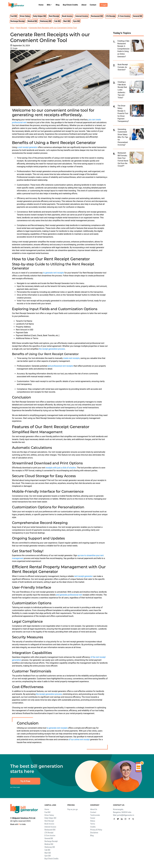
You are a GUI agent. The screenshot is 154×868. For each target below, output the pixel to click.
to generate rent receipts (53, 273)
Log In (104, 5)
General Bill (138, 16)
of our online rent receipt (79, 739)
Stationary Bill (46, 21)
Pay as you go (73, 809)
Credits (93, 827)
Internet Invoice (82, 16)
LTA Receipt (111, 16)
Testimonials (95, 815)
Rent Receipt (54, 16)
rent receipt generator (83, 576)
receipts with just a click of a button (61, 468)
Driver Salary (25, 16)
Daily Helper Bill (40, 16)
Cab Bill (57, 21)
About (84, 5)
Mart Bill (67, 21)
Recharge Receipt (18, 21)
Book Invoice (67, 16)
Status (93, 821)
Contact (93, 5)
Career (93, 818)
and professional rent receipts (60, 366)
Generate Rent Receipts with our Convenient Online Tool (53, 28)
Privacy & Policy (96, 830)
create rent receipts (71, 358)
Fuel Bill (14, 16)
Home (41, 5)
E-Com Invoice (124, 16)
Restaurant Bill (97, 16)
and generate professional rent (69, 595)
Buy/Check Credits (70, 5)
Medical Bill (32, 21)
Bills (50, 5)
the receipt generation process (52, 349)
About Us (94, 809)
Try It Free (25, 781)
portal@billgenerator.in (126, 815)
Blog (58, 5)
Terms (93, 824)
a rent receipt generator (27, 147)
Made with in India (18, 824)
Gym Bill (77, 21)
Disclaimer (94, 833)
